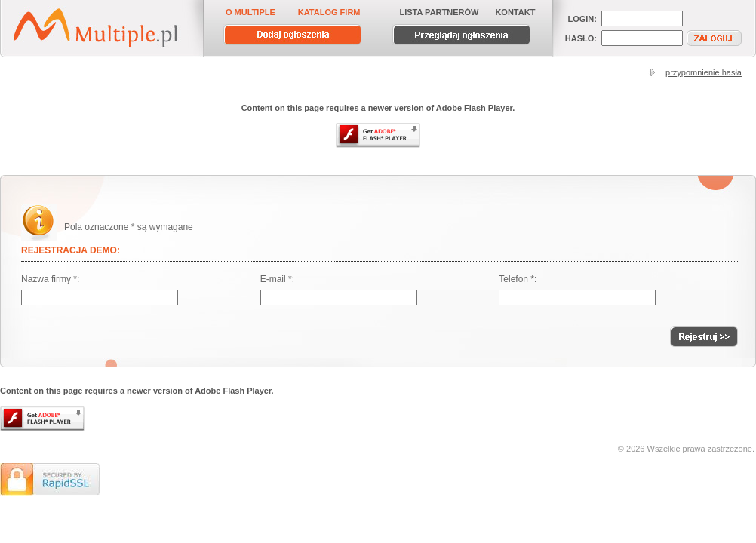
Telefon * (516, 279)
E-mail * (276, 279)
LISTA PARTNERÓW (439, 12)
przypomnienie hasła (704, 72)
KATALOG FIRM (329, 12)
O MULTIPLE (250, 12)
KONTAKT (515, 12)
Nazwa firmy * (49, 279)
